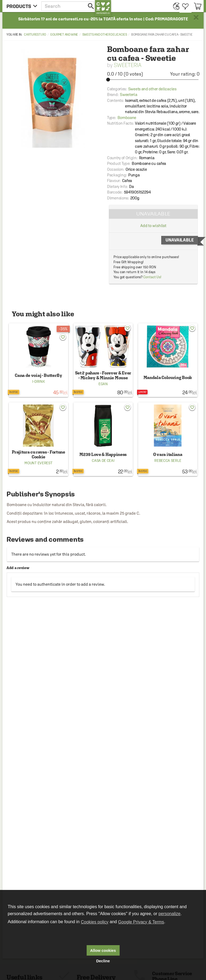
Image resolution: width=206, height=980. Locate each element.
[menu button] (22, 6)
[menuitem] (175, 6)
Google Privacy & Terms (141, 922)
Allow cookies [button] (103, 951)
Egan (103, 384)
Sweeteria (128, 65)
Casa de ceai (103, 461)
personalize (170, 914)
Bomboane (127, 118)
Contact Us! (152, 277)
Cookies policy (95, 922)
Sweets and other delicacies (105, 35)
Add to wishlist (153, 226)
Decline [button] (103, 961)
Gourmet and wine (64, 35)
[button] (68, 6)
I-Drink (38, 381)
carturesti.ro (35, 35)
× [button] (196, 17)
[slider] (153, 80)
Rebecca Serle (168, 461)
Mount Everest (38, 463)
